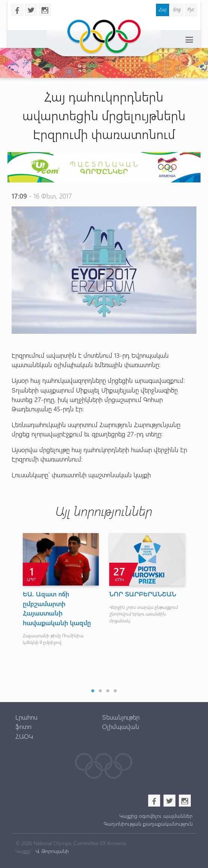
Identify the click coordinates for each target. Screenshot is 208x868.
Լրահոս (26, 717)
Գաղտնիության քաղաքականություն (148, 824)
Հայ (163, 9)
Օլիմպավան (121, 726)
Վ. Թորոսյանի (51, 851)
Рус (191, 9)
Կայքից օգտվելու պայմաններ (156, 816)
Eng (177, 9)
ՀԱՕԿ (24, 736)
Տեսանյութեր (121, 717)
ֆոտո (23, 726)
